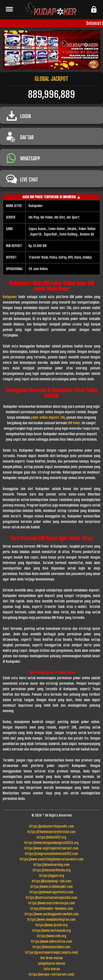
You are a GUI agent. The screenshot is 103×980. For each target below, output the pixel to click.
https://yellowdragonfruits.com (51, 892)
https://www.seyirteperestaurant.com (51, 848)
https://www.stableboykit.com (52, 887)
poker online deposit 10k (48, 417)
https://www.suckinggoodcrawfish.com (52, 914)
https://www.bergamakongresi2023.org (51, 843)
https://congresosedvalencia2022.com (51, 854)
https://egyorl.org (52, 876)
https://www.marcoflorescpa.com (52, 903)
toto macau (52, 969)
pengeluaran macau (52, 963)
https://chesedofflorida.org (52, 870)
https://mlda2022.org (51, 837)
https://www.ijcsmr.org (51, 925)
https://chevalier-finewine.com (52, 909)
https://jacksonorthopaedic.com (51, 826)
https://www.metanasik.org (51, 931)
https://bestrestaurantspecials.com (51, 898)
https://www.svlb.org (52, 936)
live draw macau (51, 958)
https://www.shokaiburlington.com (51, 920)
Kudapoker (10, 297)
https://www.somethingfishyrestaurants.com (52, 859)
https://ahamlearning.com (51, 865)
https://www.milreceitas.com (51, 941)
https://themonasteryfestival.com (51, 832)
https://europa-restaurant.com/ (51, 974)
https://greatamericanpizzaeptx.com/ (52, 952)
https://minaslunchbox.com (51, 947)
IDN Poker (74, 423)
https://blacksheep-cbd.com (51, 881)
